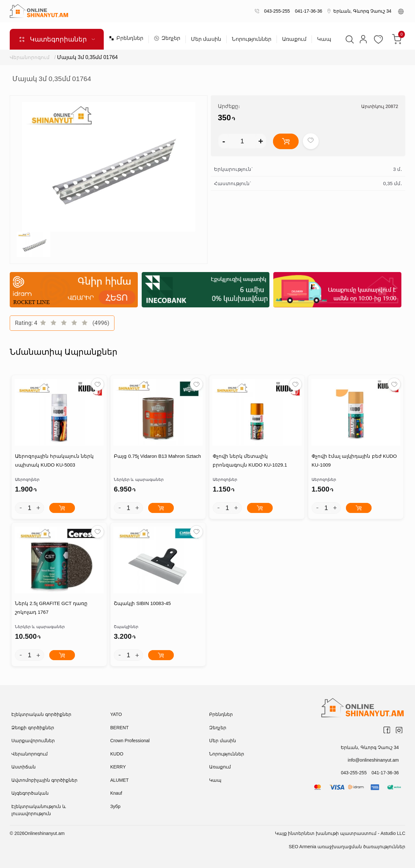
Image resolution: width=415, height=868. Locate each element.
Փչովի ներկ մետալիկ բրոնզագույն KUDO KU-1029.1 (250, 460)
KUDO (117, 754)
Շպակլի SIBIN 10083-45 (142, 603)
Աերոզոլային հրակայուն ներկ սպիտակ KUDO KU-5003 (54, 460)
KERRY (118, 767)
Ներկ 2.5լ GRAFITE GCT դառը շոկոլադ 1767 (51, 608)
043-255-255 (276, 11)
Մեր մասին (206, 39)
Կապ (324, 39)
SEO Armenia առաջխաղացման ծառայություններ (347, 847)
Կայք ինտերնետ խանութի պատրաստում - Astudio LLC (340, 833)
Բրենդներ (126, 38)
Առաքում (294, 39)
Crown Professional (130, 741)
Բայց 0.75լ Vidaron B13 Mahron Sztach (157, 456)
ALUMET (119, 780)
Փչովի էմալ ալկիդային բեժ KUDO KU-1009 (354, 460)
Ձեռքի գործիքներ (33, 728)
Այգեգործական (30, 793)
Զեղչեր (167, 38)
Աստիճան (24, 767)
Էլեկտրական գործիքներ (41, 714)
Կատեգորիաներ (57, 39)
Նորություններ (252, 39)
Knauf (116, 793)
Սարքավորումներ (33, 741)
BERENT (119, 728)
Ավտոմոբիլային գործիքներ (44, 780)
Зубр (115, 806)
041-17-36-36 (307, 11)
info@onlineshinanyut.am (373, 760)
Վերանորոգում (30, 57)
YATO (116, 714)
